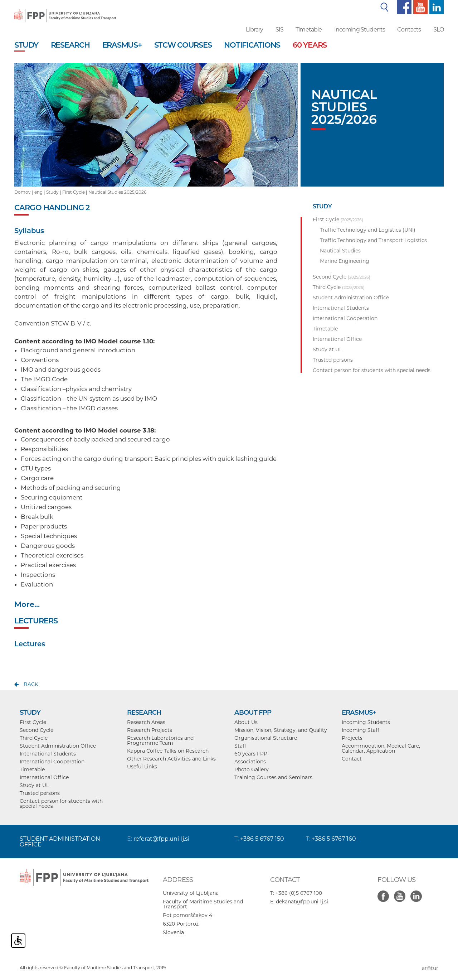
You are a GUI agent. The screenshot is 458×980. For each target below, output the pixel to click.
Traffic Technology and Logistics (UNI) (368, 230)
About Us (246, 722)
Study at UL (34, 785)
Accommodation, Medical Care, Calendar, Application (381, 748)
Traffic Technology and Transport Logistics (373, 240)
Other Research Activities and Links (171, 759)
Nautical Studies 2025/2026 (117, 192)
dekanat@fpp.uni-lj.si (302, 902)
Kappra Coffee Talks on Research (168, 751)
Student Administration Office (58, 746)
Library (254, 30)
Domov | (24, 192)
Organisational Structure (266, 738)
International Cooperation (52, 762)
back (31, 684)
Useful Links (142, 767)
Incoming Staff (360, 730)
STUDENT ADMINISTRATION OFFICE (60, 842)
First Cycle (74, 192)
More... (27, 604)
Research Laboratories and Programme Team (160, 740)
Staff (240, 746)
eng (38, 192)
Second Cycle (36, 730)
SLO (438, 30)
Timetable (309, 30)
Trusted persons (40, 793)
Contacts (409, 30)
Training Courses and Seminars (273, 777)
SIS (279, 30)
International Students (48, 754)
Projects (352, 738)
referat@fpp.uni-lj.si (161, 839)
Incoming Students (360, 30)
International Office (44, 777)
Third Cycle (34, 738)
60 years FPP (251, 754)
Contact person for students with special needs (61, 803)
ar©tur (430, 968)
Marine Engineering (345, 261)
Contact (352, 759)
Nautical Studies (340, 251)
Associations (250, 762)
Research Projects (150, 730)
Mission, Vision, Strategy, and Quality (281, 730)
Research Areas (146, 722)
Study (52, 192)
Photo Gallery (252, 769)
